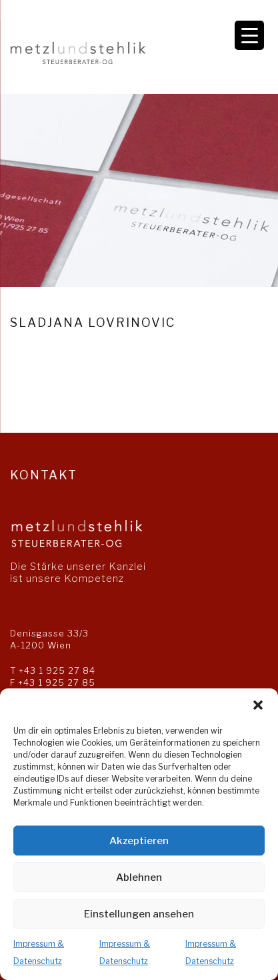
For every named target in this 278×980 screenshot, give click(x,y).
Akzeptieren (139, 841)
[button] (258, 705)
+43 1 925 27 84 (57, 670)
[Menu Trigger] (249, 35)
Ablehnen (139, 877)
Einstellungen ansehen (139, 914)
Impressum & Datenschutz (39, 952)
